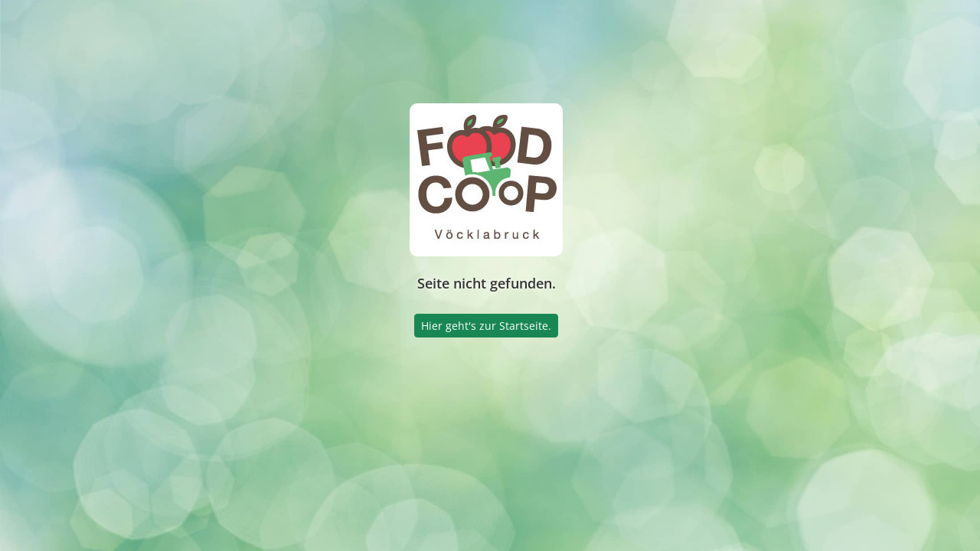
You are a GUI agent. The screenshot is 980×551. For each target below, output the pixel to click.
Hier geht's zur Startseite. (486, 326)
